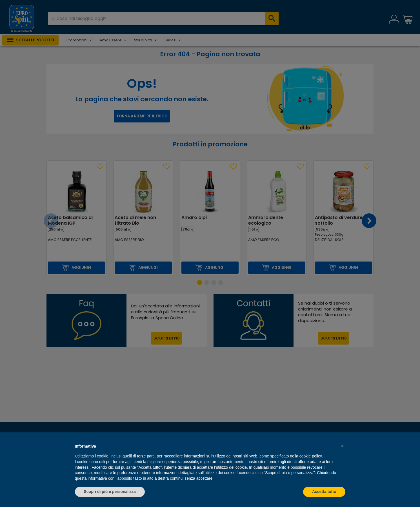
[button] (343, 446)
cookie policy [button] (311, 456)
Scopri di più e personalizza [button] (110, 492)
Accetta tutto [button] (324, 492)
